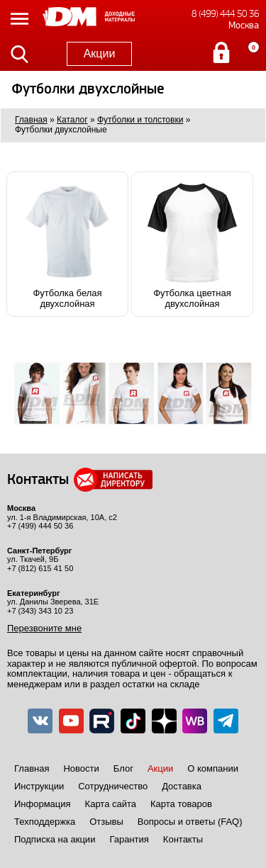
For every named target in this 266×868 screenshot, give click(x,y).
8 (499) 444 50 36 (225, 14)
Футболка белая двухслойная (67, 244)
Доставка (182, 786)
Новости (81, 768)
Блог (123, 768)
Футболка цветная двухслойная (192, 244)
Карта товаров (181, 804)
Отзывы (106, 822)
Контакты (183, 839)
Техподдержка (45, 822)
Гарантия (129, 839)
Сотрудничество (113, 786)
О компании (213, 768)
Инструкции (39, 786)
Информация (43, 804)
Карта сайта (111, 804)
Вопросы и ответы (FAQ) (190, 822)
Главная (32, 768)
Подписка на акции (55, 839)
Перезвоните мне (44, 628)
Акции (100, 53)
